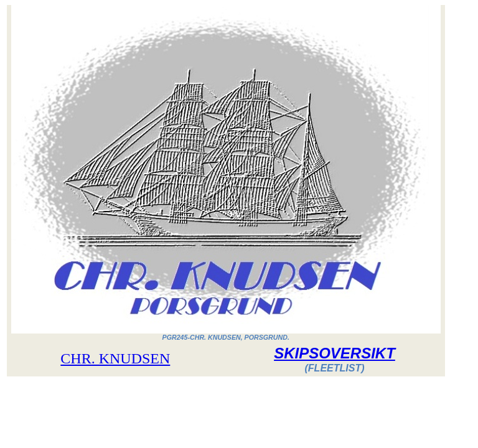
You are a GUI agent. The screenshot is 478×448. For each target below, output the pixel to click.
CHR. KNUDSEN (115, 358)
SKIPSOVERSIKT (335, 353)
